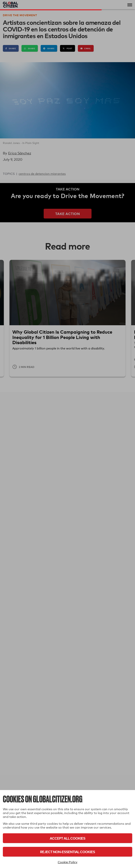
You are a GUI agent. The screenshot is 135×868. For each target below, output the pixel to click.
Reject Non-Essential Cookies (67, 852)
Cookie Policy (68, 862)
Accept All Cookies (67, 838)
